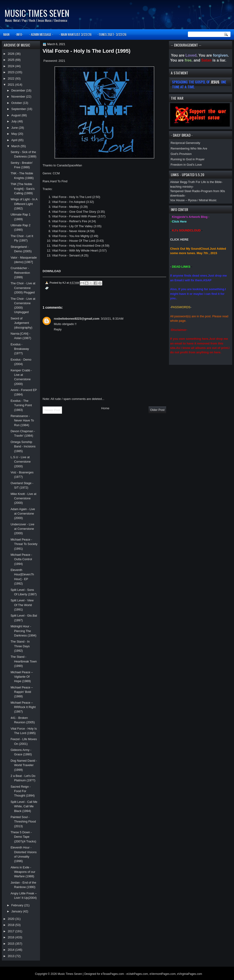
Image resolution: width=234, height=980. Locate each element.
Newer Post (52, 410)
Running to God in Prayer (188, 159)
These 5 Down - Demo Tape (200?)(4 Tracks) (23, 837)
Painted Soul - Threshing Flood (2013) (23, 822)
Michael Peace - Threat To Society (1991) (24, 544)
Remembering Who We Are (189, 148)
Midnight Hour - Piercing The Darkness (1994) (23, 631)
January (17, 911)
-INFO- (19, 34)
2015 (11, 944)
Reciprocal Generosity (185, 143)
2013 (11, 956)
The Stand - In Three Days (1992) (20, 646)
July (14, 121)
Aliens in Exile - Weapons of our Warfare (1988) (23, 872)
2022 (11, 79)
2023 (11, 72)
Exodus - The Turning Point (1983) (21, 405)
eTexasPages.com (113, 974)
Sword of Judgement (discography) (21, 323)
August (16, 115)
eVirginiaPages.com (190, 974)
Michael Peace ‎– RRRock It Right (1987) (23, 707)
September (19, 109)
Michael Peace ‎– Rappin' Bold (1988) (22, 692)
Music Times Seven (37, 13)
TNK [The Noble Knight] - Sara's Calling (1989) (23, 189)
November (19, 97)
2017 (11, 931)
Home (105, 408)
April (15, 140)
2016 (11, 937)
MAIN (6, 34)
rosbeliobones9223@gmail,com (77, 319)
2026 (11, 54)
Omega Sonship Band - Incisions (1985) (23, 446)
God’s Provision (181, 154)
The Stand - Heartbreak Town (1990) (24, 661)
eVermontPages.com (163, 974)
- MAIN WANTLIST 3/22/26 (75, 34)
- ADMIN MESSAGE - (41, 34)
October (17, 103)
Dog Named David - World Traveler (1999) (24, 765)
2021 (11, 85)
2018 (11, 925)
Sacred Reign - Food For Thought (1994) (23, 791)
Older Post (157, 410)
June (15, 128)
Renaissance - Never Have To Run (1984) (22, 421)
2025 (11, 60)
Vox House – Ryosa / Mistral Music (193, 200)
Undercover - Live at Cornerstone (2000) (22, 529)
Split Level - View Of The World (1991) (22, 605)
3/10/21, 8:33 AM (112, 319)
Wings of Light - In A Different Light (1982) (24, 204)
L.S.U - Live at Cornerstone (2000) (21, 462)
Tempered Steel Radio (185, 191)
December (19, 90)
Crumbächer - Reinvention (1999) (20, 273)
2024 (11, 66)
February (18, 905)
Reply (58, 329)
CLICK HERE (179, 240)
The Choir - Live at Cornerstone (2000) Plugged (23, 288)
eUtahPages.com (137, 974)
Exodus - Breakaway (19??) (20, 349)
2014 (11, 950)
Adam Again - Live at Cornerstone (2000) (23, 514)
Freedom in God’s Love (186, 165)
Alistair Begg (179, 182)
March (16, 146)
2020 (11, 919)
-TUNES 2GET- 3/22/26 (112, 34)
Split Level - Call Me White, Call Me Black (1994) (24, 806)
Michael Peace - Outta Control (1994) (21, 559)
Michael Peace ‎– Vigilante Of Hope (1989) (22, 677)
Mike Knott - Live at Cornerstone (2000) (23, 498)
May (15, 134)
